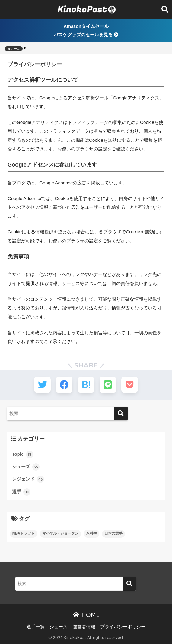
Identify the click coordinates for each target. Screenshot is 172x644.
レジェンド (28, 480)
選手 (21, 492)
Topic (23, 455)
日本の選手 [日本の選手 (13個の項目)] (113, 534)
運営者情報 (84, 627)
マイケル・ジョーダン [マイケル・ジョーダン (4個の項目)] (60, 534)
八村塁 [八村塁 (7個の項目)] (91, 534)
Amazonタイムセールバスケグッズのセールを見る (86, 30)
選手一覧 (36, 627)
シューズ (26, 467)
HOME (86, 615)
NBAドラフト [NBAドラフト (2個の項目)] (24, 534)
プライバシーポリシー (123, 627)
